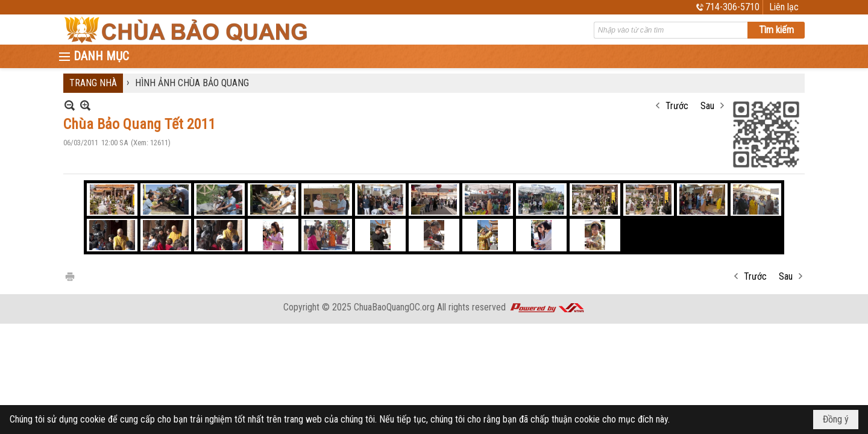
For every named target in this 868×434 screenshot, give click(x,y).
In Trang (69, 276)
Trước (677, 106)
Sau (707, 106)
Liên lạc (784, 7)
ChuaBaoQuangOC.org (394, 307)
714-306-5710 (732, 7)
